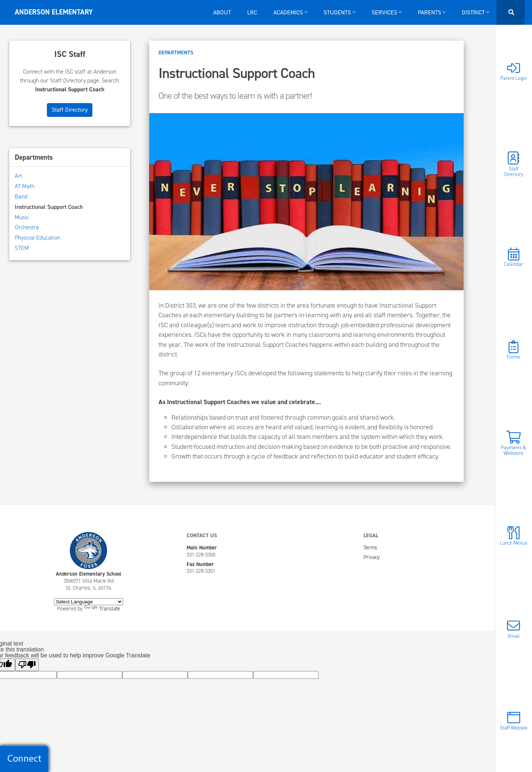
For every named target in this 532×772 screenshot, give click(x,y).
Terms (370, 548)
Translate (102, 609)
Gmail (514, 629)
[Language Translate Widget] (88, 602)
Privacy (372, 557)
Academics (290, 12)
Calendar (514, 257)
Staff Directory (514, 164)
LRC (252, 12)
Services (387, 12)
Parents (432, 12)
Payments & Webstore (514, 443)
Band (21, 197)
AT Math (25, 186)
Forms (514, 350)
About (222, 12)
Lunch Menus (514, 536)
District (475, 12)
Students (340, 12)
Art (18, 176)
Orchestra (27, 227)
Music (22, 217)
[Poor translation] (27, 665)
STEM (22, 248)
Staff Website (514, 721)
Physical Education (37, 238)
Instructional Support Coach (49, 207)
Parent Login (514, 71)
